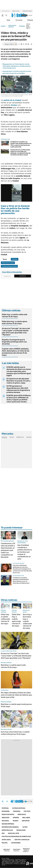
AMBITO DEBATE (26, 850)
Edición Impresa (8, 824)
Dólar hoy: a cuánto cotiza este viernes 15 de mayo (15, 315)
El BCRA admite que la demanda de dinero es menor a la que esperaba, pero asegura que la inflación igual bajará (19, 371)
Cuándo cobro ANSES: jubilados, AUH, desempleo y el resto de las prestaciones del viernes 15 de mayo (16, 352)
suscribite (24, 15)
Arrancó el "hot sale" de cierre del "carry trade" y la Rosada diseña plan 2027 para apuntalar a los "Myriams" (16, 332)
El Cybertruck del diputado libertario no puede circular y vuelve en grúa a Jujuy (18, 381)
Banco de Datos (8, 814)
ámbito (3, 26)
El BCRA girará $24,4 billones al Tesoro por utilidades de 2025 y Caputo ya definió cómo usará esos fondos (19, 399)
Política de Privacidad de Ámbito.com (16, 836)
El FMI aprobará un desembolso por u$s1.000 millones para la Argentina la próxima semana (18, 389)
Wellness (26, 818)
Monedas (4, 437)
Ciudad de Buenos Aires (9, 266)
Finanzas (17, 811)
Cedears (29, 437)
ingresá (30, 15)
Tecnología (21, 830)
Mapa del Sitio (14, 833)
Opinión (16, 818)
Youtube (21, 801)
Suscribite (23, 276)
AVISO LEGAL (6, 840)
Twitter (3, 801)
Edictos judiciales (22, 840)
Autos (25, 827)
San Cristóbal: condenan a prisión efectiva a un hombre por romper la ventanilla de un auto (25, 552)
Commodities (20, 437)
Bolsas (12, 437)
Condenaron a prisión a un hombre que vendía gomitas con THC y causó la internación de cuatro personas (21, 144)
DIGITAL (7, 850)
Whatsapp (26, 801)
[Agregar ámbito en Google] (10, 44)
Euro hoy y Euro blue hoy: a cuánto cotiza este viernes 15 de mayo (27, 621)
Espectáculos (7, 830)
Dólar (9, 20)
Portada (5, 808)
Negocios (5, 818)
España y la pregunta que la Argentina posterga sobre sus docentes (14, 342)
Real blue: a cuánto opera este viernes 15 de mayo (13, 666)
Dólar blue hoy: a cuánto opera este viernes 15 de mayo (15, 322)
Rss (3, 833)
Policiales (22, 26)
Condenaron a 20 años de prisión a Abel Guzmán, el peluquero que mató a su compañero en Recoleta (8, 550)
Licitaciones (16, 843)
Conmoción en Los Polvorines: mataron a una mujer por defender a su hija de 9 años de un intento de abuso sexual (20, 152)
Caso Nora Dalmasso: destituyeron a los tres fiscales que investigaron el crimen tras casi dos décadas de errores (22, 569)
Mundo (16, 821)
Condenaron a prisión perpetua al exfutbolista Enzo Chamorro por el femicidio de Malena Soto (21, 580)
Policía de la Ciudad (8, 263)
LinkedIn (16, 801)
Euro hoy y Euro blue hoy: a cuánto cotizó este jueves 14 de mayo (15, 733)
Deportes (26, 821)
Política (27, 811)
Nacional (5, 821)
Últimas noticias (19, 808)
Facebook (7, 801)
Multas (5, 843)
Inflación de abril (27, 11)
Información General (12, 26)
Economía (19, 20)
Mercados (22, 814)
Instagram (11, 801)
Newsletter (28, 801)
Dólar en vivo (16, 11)
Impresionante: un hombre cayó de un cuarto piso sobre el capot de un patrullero (17, 72)
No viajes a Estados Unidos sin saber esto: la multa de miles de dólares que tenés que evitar (16, 695)
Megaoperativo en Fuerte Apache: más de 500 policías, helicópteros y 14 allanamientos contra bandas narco (17, 66)
